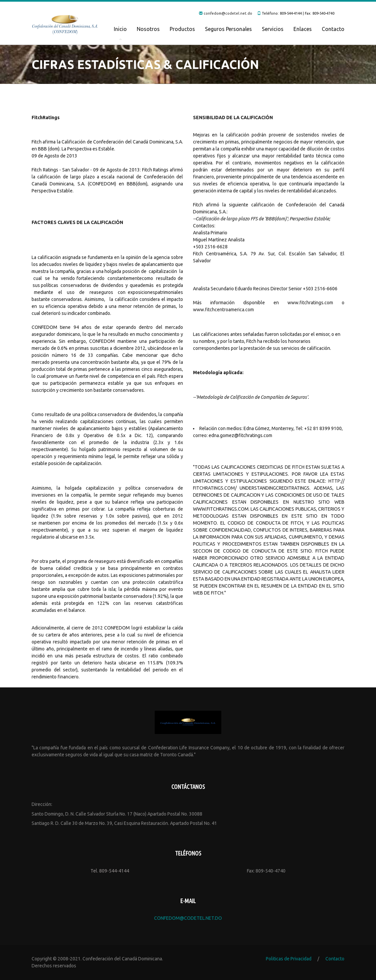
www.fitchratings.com (310, 303)
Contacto (333, 29)
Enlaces (303, 29)
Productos (182, 29)
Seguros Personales (228, 29)
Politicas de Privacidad (289, 959)
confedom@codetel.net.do (228, 13)
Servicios (273, 29)
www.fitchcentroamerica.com (223, 310)
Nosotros (148, 29)
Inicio (120, 29)
